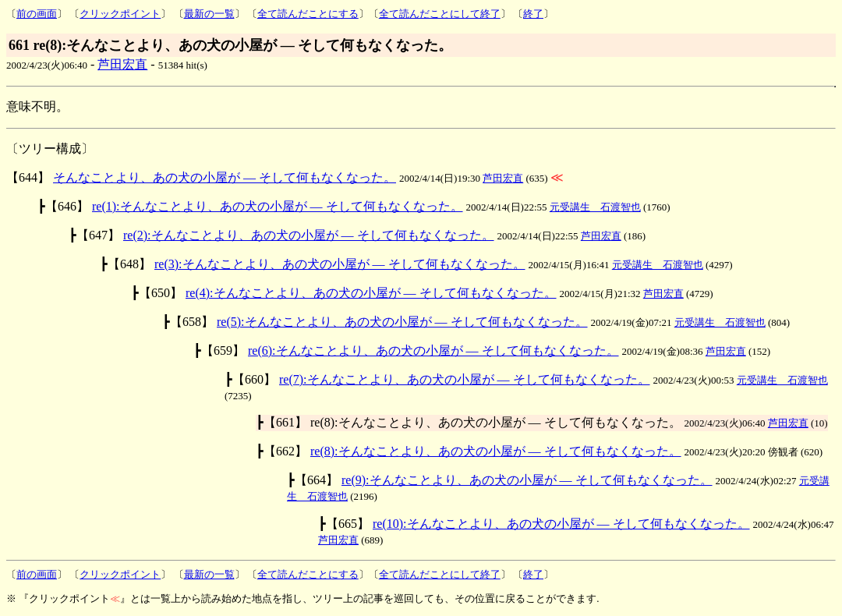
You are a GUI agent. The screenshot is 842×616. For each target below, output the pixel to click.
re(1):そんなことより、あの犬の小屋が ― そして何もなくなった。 (278, 206)
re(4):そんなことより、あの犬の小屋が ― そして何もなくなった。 (371, 293)
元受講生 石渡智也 (595, 207)
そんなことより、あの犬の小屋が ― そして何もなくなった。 (225, 177)
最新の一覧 (209, 14)
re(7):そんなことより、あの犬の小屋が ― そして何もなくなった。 (465, 379)
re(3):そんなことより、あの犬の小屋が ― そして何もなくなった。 (340, 264)
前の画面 (37, 14)
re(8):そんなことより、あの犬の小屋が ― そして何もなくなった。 (496, 451)
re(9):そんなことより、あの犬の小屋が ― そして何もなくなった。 (527, 480)
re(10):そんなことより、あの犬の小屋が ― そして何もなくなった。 (561, 524)
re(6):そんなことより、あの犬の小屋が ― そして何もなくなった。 (433, 350)
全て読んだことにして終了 (440, 14)
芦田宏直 (122, 64)
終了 (533, 14)
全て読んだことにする (308, 14)
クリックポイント (120, 14)
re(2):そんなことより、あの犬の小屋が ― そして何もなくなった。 (309, 235)
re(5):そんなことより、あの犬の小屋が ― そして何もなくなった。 (402, 322)
